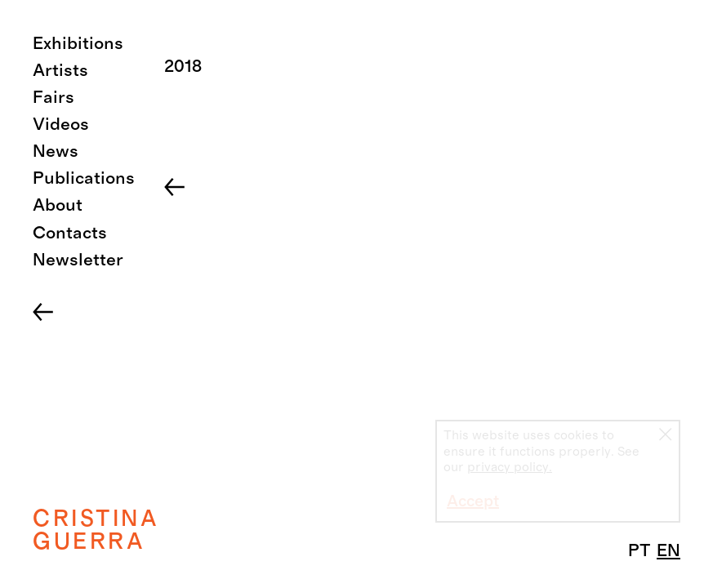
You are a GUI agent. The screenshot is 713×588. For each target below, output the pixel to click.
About (58, 205)
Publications (84, 178)
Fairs (53, 98)
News (56, 151)
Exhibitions (78, 44)
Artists (60, 71)
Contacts (70, 233)
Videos (61, 125)
